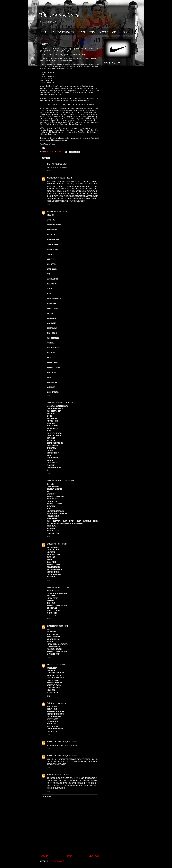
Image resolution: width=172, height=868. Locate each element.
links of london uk (59, 184)
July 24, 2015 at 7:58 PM (60, 212)
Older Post (94, 856)
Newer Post (45, 856)
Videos (92, 32)
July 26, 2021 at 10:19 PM (69, 742)
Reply (49, 171)
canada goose (81, 194)
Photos (82, 32)
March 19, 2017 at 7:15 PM (60, 626)
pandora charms (92, 199)
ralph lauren (88, 184)
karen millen (60, 201)
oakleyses (50, 178)
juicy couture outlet (85, 181)
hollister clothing (91, 186)
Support (104, 32)
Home (44, 32)
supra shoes (82, 201)
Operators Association (54, 742)
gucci (68, 184)
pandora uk (83, 191)
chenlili (49, 544)
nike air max (71, 189)
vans (76, 184)
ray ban (67, 186)
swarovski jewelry (91, 196)
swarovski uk (51, 199)
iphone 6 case (74, 191)
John (48, 665)
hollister (61, 186)
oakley (81, 184)
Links (124, 32)
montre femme (59, 196)
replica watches (52, 181)
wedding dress (80, 196)
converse (55, 186)
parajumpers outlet (71, 181)
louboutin (66, 191)
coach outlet (58, 194)
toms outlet (69, 201)
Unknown (50, 212)
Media (115, 32)
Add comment (47, 797)
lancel (76, 201)
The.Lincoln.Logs (59, 15)
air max (89, 194)
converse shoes (80, 189)
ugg (72, 184)
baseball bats (51, 201)
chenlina (50, 703)
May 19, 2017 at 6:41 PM (60, 703)
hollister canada (92, 189)
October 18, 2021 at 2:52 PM (60, 775)
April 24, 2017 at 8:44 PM (58, 665)
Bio (52, 32)
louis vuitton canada (64, 199)
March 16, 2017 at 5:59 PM (62, 587)
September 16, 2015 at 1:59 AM (64, 403)
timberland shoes (69, 194)
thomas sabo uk (92, 191)
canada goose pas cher (55, 191)
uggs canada (81, 186)
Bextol (49, 775)
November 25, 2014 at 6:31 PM (63, 178)
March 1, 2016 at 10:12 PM (60, 544)
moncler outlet (69, 196)
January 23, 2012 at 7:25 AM (59, 164)
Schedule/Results (66, 32)
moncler (61, 181)
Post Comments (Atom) (56, 861)
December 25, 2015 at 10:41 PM (64, 481)
